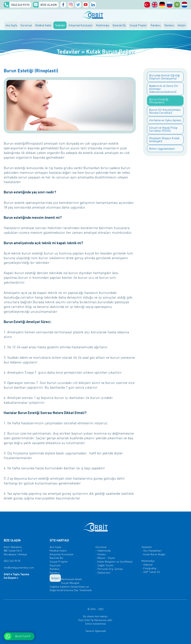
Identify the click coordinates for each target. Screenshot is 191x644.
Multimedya (102, 25)
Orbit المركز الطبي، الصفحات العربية (177, 5)
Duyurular (55, 565)
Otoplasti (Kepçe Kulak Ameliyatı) (164, 139)
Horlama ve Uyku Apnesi (165, 120)
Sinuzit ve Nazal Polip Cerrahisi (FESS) (163, 129)
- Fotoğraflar (149, 568)
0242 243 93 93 (20, 5)
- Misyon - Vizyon (105, 558)
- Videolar (147, 564)
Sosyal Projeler (138, 25)
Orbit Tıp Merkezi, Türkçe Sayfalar (147, 5)
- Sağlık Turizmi (104, 565)
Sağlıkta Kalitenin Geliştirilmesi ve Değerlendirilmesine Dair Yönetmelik (71, 588)
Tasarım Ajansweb (96, 631)
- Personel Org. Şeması (109, 569)
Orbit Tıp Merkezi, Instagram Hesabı (71, 5)
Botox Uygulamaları (162, 148)
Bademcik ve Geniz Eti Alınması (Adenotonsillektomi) (163, 89)
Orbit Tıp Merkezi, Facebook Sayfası (63, 5)
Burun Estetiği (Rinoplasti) (159, 101)
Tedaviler (60, 25)
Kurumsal (26, 25)
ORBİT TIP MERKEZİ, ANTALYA (95, 15)
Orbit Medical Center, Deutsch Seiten (162, 5)
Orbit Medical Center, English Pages (155, 5)
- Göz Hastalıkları (152, 550)
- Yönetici (101, 554)
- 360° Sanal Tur (151, 572)
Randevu (156, 25)
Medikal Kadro (43, 25)
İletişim (182, 25)
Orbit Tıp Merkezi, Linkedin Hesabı (93, 5)
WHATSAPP (23, 636)
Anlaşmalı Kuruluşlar (80, 25)
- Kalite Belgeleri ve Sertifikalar (114, 561)
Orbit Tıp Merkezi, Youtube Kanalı (86, 5)
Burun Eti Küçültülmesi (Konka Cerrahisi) (165, 111)
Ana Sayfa (11, 25)
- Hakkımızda (103, 550)
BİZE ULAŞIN (49, 5)
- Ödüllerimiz (103, 572)
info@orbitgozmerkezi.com (19, 567)
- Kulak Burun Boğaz (153, 554)
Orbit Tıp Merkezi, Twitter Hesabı (78, 5)
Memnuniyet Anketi (71, 579)
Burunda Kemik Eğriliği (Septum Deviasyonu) (164, 77)
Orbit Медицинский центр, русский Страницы (170, 5)
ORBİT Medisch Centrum (184, 5)
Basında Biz (119, 25)
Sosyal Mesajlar (70, 583)
